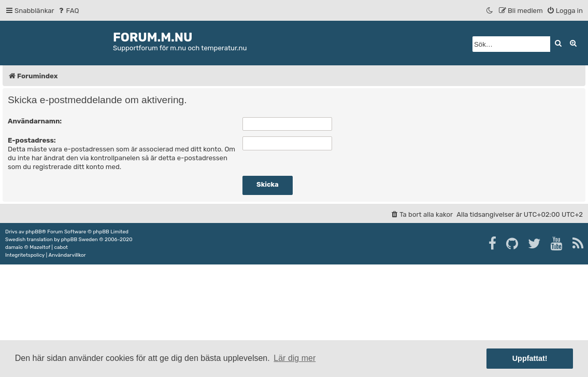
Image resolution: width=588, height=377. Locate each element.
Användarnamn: (35, 121)
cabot (61, 247)
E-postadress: (32, 140)
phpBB (33, 232)
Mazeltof (40, 247)
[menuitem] (68, 11)
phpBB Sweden (80, 240)
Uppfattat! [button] (530, 358)
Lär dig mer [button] (295, 358)
